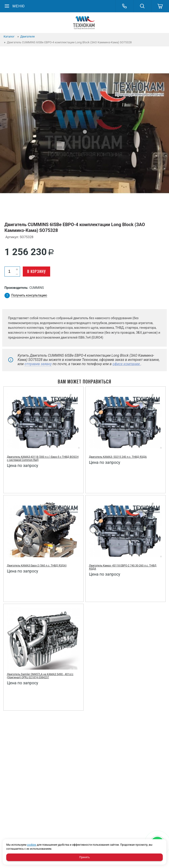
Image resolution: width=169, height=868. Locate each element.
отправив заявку (38, 364)
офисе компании (127, 364)
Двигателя (27, 36)
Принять (85, 857)
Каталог (9, 36)
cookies (32, 845)
